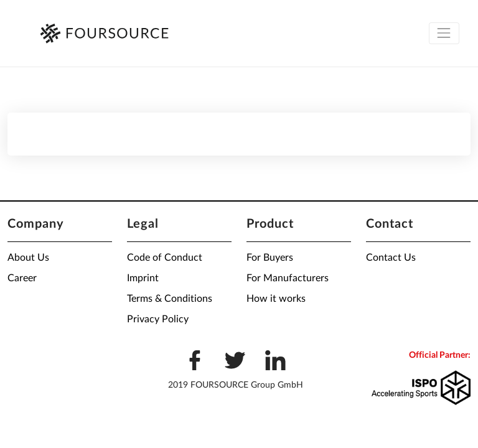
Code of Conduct (165, 258)
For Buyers (270, 258)
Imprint (143, 278)
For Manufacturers (288, 278)
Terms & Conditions (170, 299)
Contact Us (391, 258)
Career (22, 278)
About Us (28, 258)
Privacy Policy (158, 319)
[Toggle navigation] (444, 33)
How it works (276, 299)
